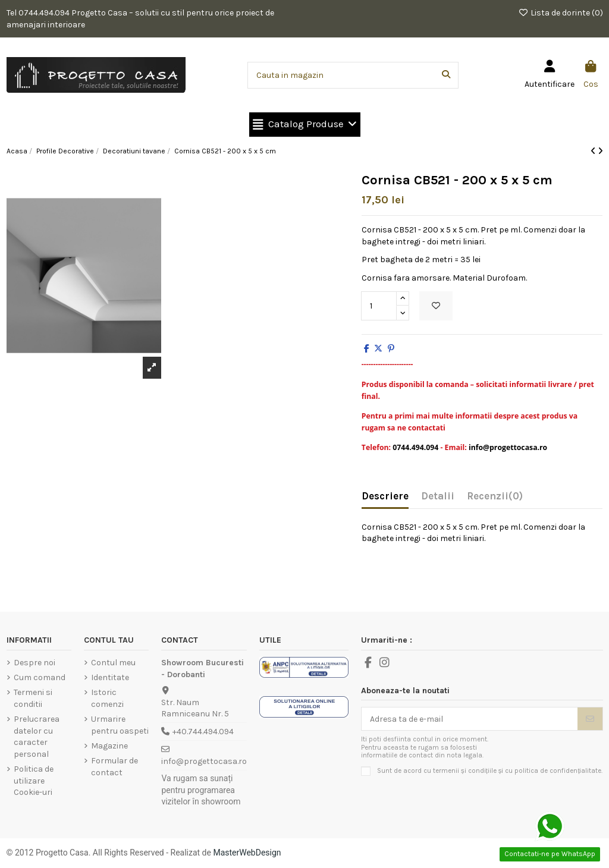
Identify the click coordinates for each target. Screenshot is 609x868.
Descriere (385, 496)
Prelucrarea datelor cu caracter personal (37, 737)
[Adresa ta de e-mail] (470, 719)
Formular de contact (114, 767)
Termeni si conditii (33, 698)
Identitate (110, 677)
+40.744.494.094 (203, 732)
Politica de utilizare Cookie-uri (34, 781)
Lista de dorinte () (561, 13)
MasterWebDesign (247, 853)
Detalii (438, 496)
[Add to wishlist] (436, 306)
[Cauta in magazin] (446, 75)
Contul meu (113, 663)
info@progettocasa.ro (204, 761)
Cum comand (40, 677)
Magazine (109, 746)
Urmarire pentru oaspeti (120, 725)
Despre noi (34, 663)
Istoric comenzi (107, 698)
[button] (305, 125)
